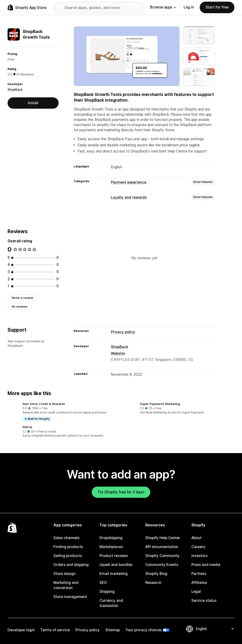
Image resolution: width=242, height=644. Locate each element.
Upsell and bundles (116, 565)
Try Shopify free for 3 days (121, 492)
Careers (198, 547)
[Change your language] (215, 629)
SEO (103, 583)
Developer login (21, 630)
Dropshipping (111, 538)
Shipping (107, 592)
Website (118, 353)
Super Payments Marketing (160, 404)
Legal (196, 592)
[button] (62, 412)
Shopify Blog (156, 574)
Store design (65, 574)
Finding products (68, 547)
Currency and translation (111, 603)
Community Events (162, 565)
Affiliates (199, 583)
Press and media (206, 565)
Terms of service (55, 630)
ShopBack (15, 89)
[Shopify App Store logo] (27, 7)
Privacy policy (123, 332)
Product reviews (114, 556)
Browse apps (163, 7)
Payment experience (129, 182)
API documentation (162, 547)
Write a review (22, 298)
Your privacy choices (144, 630)
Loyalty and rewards (129, 197)
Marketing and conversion (66, 585)
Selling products (68, 556)
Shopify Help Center (163, 538)
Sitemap (113, 630)
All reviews (20, 306)
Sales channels (66, 538)
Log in (189, 7)
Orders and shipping (71, 565)
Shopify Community (162, 556)
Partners (199, 574)
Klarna (27, 427)
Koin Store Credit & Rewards (44, 404)
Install (33, 103)
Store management (70, 597)
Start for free (217, 7)
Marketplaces (111, 547)
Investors (199, 556)
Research (153, 583)
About (197, 538)
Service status (204, 601)
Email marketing (114, 574)
